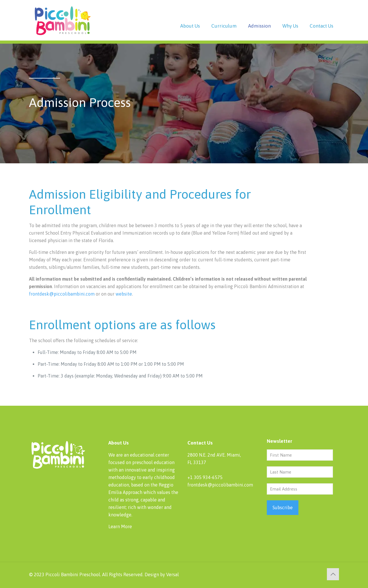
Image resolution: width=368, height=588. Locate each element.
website (124, 294)
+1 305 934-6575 (205, 477)
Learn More (120, 526)
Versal (172, 574)
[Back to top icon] (333, 574)
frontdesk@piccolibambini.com (62, 294)
